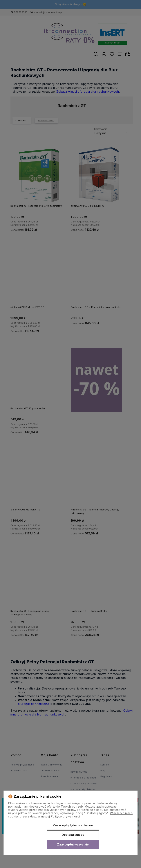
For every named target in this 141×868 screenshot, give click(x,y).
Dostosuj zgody (73, 835)
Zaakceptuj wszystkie (73, 844)
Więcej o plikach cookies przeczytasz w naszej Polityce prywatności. (70, 815)
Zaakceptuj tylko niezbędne (73, 825)
